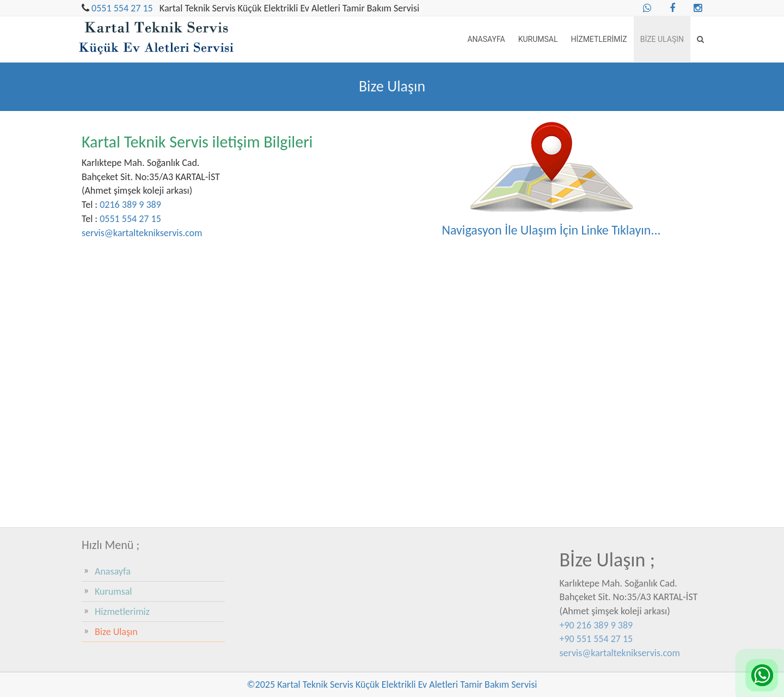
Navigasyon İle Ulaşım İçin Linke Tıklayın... (551, 230)
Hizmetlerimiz (599, 39)
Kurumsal (538, 39)
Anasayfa (486, 39)
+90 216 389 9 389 (596, 625)
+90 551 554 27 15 (596, 639)
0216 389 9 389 (130, 205)
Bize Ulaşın (662, 39)
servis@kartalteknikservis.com (142, 233)
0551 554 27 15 (122, 8)
